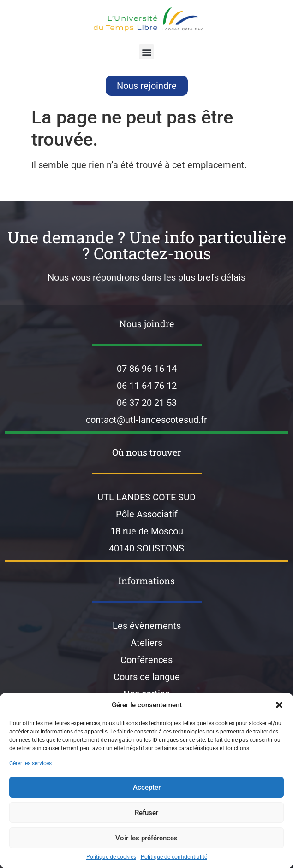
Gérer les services (30, 763)
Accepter (147, 787)
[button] (279, 705)
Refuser (146, 813)
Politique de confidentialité (174, 857)
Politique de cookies (111, 857)
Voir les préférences (146, 838)
